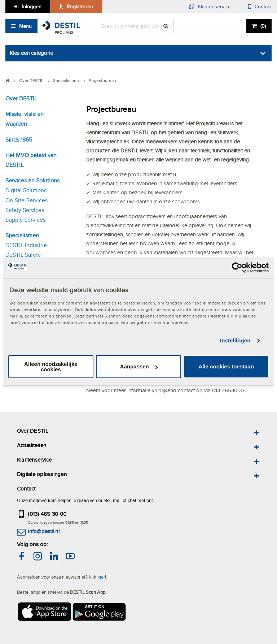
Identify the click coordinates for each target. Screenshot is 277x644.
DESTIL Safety (23, 255)
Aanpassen (139, 366)
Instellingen (235, 340)
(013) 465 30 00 (47, 514)
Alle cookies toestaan (226, 366)
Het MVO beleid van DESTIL (31, 160)
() (263, 26)
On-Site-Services (27, 200)
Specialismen (22, 235)
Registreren (80, 7)
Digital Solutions (26, 190)
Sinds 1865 (19, 140)
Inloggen (32, 7)
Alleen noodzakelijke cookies (51, 367)
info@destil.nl (43, 531)
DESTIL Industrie (26, 245)
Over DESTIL (21, 98)
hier (101, 577)
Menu (25, 26)
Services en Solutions (32, 180)
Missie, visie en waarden (25, 119)
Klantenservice (214, 7)
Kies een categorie (31, 53)
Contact (263, 7)
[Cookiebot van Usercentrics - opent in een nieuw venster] (237, 267)
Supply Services (25, 220)
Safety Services (25, 210)
